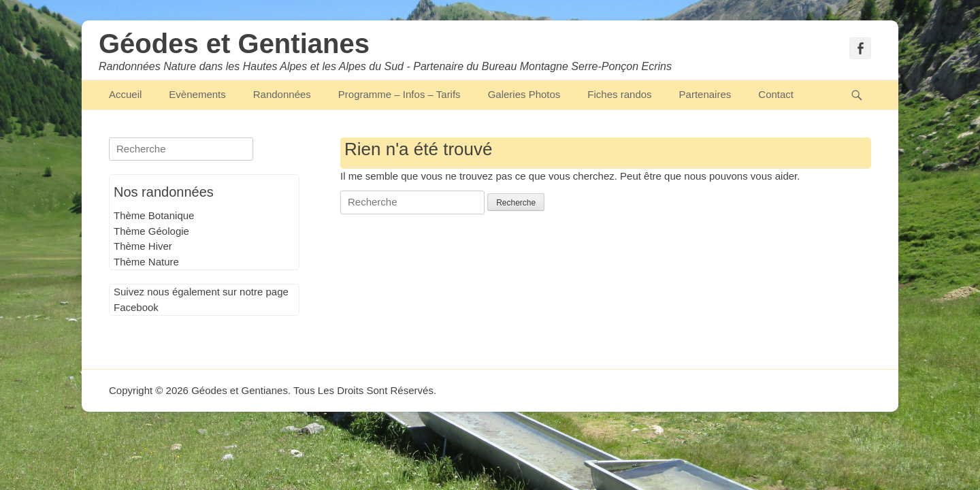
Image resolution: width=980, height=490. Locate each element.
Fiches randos (619, 94)
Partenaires (705, 94)
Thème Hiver (143, 246)
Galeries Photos (524, 94)
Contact (776, 94)
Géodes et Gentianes (234, 44)
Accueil (125, 94)
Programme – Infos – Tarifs (399, 94)
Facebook (136, 307)
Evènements (197, 94)
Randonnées (282, 94)
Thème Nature (146, 262)
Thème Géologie (151, 231)
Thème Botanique (154, 215)
